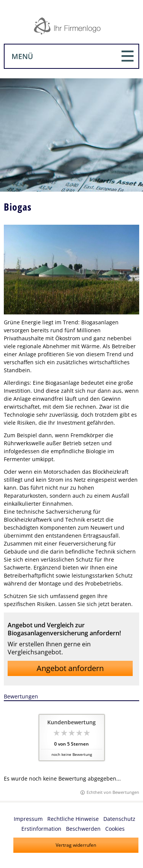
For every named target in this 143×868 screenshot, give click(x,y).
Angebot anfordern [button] (70, 668)
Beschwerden (83, 829)
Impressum (28, 819)
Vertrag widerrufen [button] (76, 845)
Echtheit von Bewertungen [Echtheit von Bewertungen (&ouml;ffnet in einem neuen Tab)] (113, 792)
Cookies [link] (115, 829)
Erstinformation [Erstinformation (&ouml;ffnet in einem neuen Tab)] (41, 829)
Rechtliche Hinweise (73, 819)
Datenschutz (119, 819)
